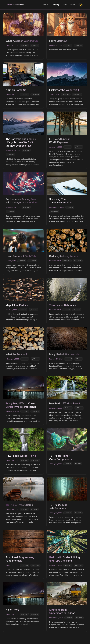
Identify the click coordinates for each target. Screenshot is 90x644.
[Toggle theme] (80, 5)
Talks (64, 5)
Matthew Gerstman (16, 5)
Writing (56, 5)
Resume (46, 5)
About (72, 5)
